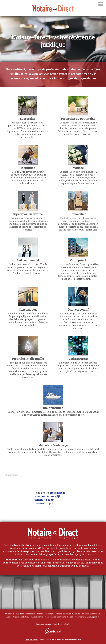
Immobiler (20, 614)
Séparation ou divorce (28, 214)
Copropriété (78, 260)
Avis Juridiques (31, 640)
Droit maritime (53, 408)
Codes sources (78, 359)
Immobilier (78, 214)
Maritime (71, 617)
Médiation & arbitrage (53, 445)
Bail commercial (28, 260)
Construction (28, 310)
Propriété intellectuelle (28, 359)
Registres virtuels (61, 624)
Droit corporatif (78, 310)
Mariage (78, 168)
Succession (28, 119)
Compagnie (50, 614)
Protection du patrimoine (78, 119)
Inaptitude (28, 168)
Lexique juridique (94, 617)
